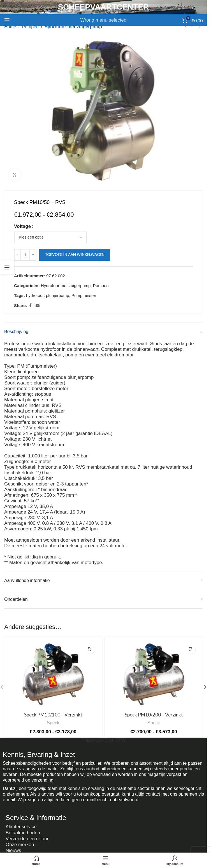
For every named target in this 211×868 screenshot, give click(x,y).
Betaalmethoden (23, 832)
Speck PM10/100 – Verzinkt (53, 715)
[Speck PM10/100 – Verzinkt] (53, 675)
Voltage (22, 226)
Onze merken (20, 843)
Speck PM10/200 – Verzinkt (154, 715)
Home (10, 27)
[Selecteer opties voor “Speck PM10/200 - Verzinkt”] (191, 649)
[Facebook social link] (31, 305)
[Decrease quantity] (18, 255)
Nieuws (13, 849)
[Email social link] (38, 305)
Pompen (30, 27)
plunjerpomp (58, 295)
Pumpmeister (84, 295)
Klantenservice (21, 826)
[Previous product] (186, 27)
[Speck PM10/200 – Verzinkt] (154, 675)
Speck (53, 723)
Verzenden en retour (27, 838)
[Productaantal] (25, 255)
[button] (205, 687)
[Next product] (199, 27)
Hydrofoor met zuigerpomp (73, 27)
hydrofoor (35, 295)
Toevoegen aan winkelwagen (75, 255)
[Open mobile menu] (7, 20)
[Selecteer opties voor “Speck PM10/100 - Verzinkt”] (90, 649)
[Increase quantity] (33, 255)
